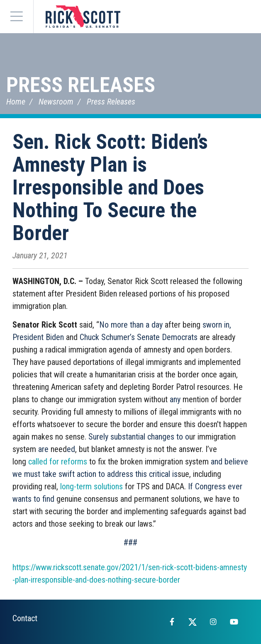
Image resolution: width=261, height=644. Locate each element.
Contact (25, 618)
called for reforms (58, 462)
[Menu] (17, 17)
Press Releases (81, 85)
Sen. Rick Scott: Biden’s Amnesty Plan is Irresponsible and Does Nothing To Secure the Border (110, 187)
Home (16, 102)
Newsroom (56, 102)
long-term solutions (91, 486)
